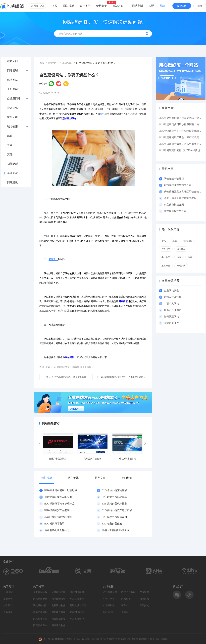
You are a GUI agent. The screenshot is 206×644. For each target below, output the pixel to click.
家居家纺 (181, 266)
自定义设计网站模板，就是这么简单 (64, 377)
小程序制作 (109, 599)
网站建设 (12, 182)
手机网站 (12, 89)
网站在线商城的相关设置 (178, 185)
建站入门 (12, 61)
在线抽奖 (144, 605)
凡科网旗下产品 (37, 6)
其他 (10, 155)
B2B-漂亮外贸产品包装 (57, 510)
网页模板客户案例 (42, 625)
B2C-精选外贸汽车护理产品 (60, 504)
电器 (190, 257)
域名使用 (12, 127)
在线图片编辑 (128, 592)
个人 (164, 241)
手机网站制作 (40, 605)
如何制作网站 (77, 612)
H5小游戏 (108, 612)
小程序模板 (109, 605)
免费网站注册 (58, 592)
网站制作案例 (77, 592)
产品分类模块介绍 (174, 205)
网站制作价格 (40, 599)
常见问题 (12, 117)
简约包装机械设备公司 (57, 530)
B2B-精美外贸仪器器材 (115, 517)
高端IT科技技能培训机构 (58, 517)
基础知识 (12, 173)
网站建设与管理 (78, 605)
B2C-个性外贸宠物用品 (115, 490)
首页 (55, 6)
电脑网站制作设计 (60, 605)
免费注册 (182, 6)
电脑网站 (12, 80)
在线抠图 (144, 592)
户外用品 (166, 249)
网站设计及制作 (173, 297)
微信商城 (144, 599)
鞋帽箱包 (188, 241)
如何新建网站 (171, 317)
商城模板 (126, 599)
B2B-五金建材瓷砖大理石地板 (61, 490)
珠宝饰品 (181, 249)
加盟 (151, 6)
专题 (10, 145)
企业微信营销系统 (111, 592)
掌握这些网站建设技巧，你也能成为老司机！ (122, 377)
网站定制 (137, 6)
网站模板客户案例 (78, 619)
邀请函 (125, 612)
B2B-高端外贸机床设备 (115, 504)
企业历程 (8, 599)
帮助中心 (53, 63)
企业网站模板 (40, 592)
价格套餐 (102, 6)
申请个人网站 (171, 304)
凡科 (102, 114)
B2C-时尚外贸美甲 (55, 524)
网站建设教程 (77, 599)
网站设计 (53, 259)
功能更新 (12, 164)
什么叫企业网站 (173, 310)
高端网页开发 (171, 323)
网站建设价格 (58, 599)
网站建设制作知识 (60, 625)
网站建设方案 (58, 612)
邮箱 (10, 136)
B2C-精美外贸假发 (112, 524)
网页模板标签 (58, 619)
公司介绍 (8, 592)
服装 (175, 241)
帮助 (162, 6)
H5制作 (125, 605)
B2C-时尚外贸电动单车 (115, 497)
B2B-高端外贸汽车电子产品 (117, 510)
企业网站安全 (171, 291)
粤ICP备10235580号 (140, 639)
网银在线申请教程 (174, 179)
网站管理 (12, 71)
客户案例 (85, 6)
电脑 (179, 257)
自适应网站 (14, 99)
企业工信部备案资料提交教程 (180, 198)
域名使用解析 (40, 612)
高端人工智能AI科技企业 (116, 530)
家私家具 (166, 266)
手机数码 (166, 257)
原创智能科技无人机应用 (58, 497)
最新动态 (8, 612)
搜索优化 (12, 108)
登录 (200, 6)
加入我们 (8, 605)
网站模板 (69, 6)
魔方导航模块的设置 (175, 211)
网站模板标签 (40, 619)
